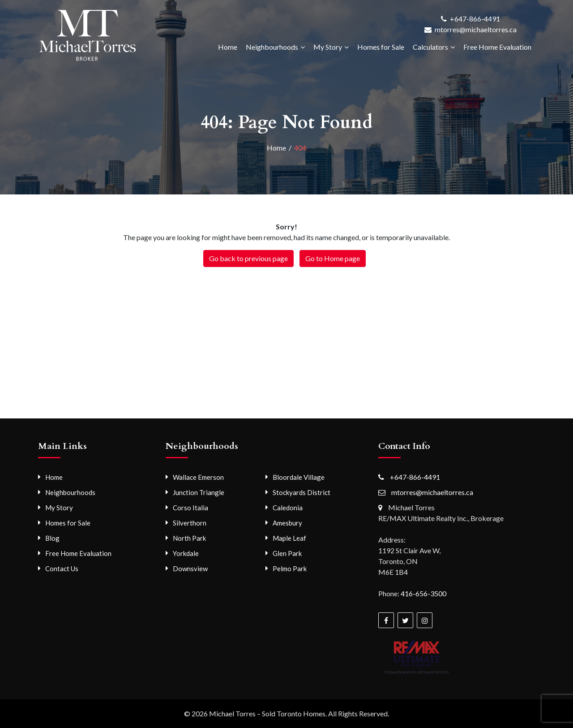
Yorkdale (186, 553)
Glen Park (287, 553)
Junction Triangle (199, 492)
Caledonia (288, 508)
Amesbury (287, 523)
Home (228, 47)
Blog (52, 538)
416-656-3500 (423, 593)
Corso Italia (190, 508)
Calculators (430, 47)
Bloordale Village (299, 477)
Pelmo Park (290, 569)
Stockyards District (301, 492)
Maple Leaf (289, 538)
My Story (328, 47)
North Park (189, 538)
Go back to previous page (248, 258)
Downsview (190, 569)
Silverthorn (190, 523)
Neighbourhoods (272, 47)
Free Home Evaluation (497, 47)
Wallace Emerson (198, 477)
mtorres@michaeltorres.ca (476, 29)
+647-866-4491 (475, 19)
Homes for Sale (381, 47)
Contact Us (62, 569)
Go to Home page (333, 258)
